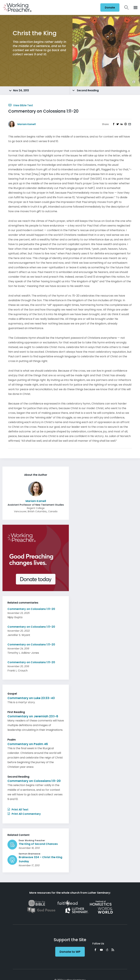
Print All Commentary (24, 814)
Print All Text (18, 810)
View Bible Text (21, 105)
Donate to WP (70, 952)
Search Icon (126, 7)
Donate (110, 8)
